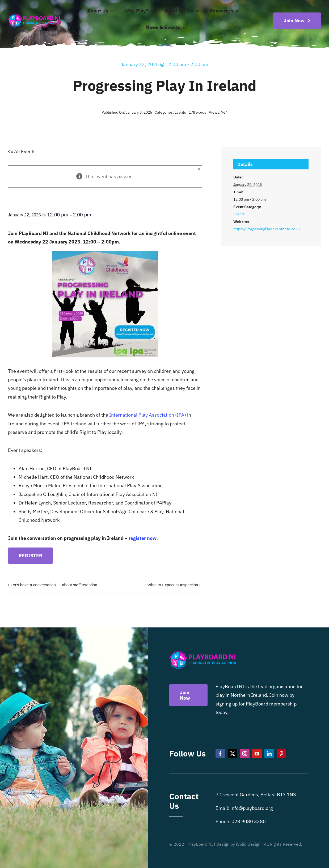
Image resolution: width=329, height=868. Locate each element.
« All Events (23, 151)
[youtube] (257, 754)
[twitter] (233, 754)
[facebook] (220, 754)
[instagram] (245, 754)
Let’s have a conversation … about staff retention (54, 585)
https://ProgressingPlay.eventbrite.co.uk (267, 229)
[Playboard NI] (34, 14)
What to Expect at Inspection (173, 585)
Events (180, 112)
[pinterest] (281, 754)
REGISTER (30, 556)
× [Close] (199, 169)
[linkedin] (269, 754)
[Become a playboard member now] (297, 21)
